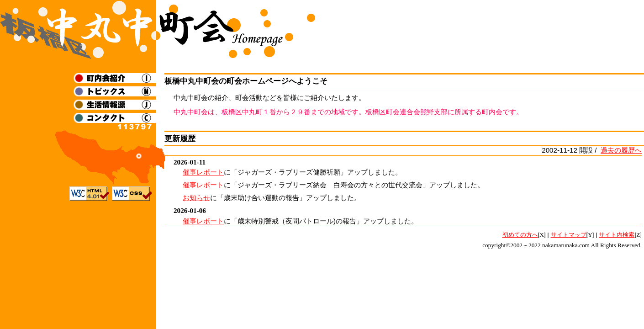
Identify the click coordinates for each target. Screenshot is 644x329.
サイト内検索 (617, 235)
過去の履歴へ (621, 150)
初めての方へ (520, 235)
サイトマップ (569, 235)
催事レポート (203, 172)
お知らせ (196, 198)
